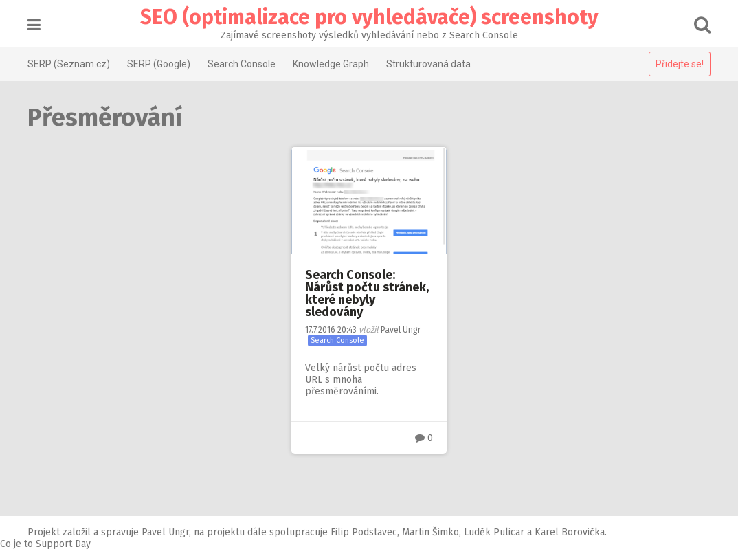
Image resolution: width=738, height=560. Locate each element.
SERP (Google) (159, 64)
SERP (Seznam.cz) (69, 64)
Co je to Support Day (45, 544)
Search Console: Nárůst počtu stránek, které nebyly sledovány (367, 293)
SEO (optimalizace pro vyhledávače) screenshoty (369, 17)
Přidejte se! (680, 64)
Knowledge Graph (331, 64)
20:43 (331, 330)
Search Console (242, 64)
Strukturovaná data (428, 64)
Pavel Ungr (401, 330)
